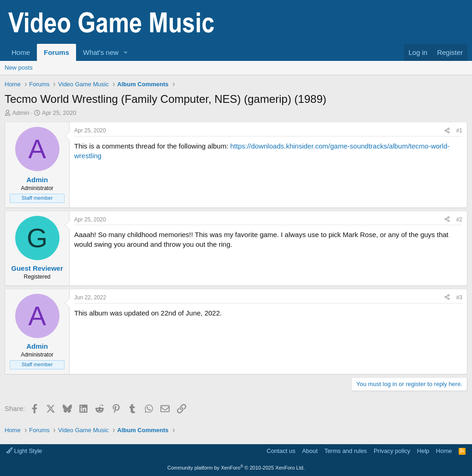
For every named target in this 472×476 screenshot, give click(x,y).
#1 (459, 131)
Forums (56, 52)
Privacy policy (392, 451)
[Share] (447, 131)
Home (21, 52)
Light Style (24, 451)
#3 (459, 297)
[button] (126, 52)
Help (423, 451)
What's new (101, 52)
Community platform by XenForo (236, 468)
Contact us (281, 451)
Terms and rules (346, 451)
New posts (19, 68)
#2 (459, 220)
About (310, 451)
